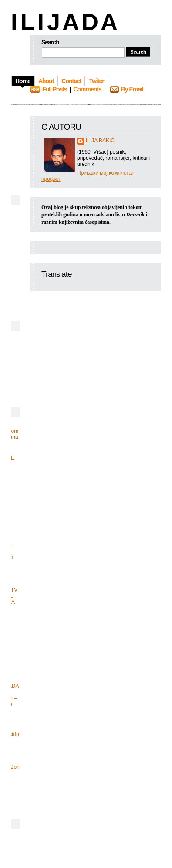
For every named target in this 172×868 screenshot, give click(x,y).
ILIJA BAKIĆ (100, 141)
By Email (132, 89)
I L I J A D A (63, 22)
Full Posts (55, 89)
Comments (87, 89)
